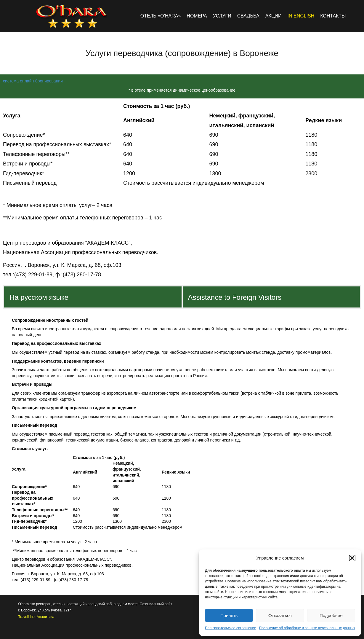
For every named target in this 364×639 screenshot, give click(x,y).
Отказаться (280, 615)
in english (301, 16)
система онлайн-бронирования (33, 81)
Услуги (222, 16)
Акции (274, 16)
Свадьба (248, 16)
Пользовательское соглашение (231, 628)
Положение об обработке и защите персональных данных (307, 628)
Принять (229, 615)
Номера (197, 16)
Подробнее (331, 615)
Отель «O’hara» (161, 16)
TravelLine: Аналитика (36, 617)
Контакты (333, 16)
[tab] (93, 297)
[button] (352, 558)
